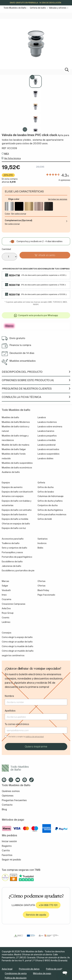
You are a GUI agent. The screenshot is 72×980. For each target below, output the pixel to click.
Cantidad (6, 249)
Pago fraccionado (46, 595)
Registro (7, 846)
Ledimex (6, 622)
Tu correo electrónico (17, 724)
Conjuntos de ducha (48, 506)
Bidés (40, 548)
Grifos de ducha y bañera (50, 501)
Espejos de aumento (12, 488)
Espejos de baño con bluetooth (17, 492)
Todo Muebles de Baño (15, 8)
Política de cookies (55, 969)
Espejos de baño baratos (14, 515)
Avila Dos (6, 609)
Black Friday (43, 590)
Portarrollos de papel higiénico (17, 557)
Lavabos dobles (45, 459)
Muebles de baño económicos (17, 468)
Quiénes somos (11, 791)
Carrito (6, 851)
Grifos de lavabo (46, 492)
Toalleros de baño (11, 544)
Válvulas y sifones (58, 8)
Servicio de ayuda (36, 915)
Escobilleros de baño (12, 562)
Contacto (7, 805)
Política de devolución (16, 978)
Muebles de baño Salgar (14, 450)
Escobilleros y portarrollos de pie (18, 571)
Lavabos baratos (46, 431)
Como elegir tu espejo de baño (17, 638)
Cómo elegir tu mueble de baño (18, 647)
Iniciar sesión (9, 842)
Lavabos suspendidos (49, 454)
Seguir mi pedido (11, 860)
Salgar (5, 586)
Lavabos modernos (47, 422)
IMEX (7, 154)
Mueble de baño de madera (16, 445)
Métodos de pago (42, 974)
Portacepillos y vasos (12, 553)
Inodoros (42, 544)
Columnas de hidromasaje (51, 497)
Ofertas (42, 586)
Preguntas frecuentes (14, 801)
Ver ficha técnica (12, 159)
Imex (4, 595)
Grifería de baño (38, 8)
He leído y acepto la (26, 737)
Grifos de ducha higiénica (50, 510)
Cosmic (6, 618)
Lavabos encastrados (48, 450)
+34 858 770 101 (48, 905)
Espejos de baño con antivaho (17, 510)
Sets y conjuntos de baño (14, 548)
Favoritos (7, 855)
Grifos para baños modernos (52, 515)
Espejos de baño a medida (15, 519)
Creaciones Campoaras (14, 604)
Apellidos (10, 711)
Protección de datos (29, 969)
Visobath (6, 590)
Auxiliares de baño (11, 472)
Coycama (6, 600)
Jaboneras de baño (11, 566)
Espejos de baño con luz (14, 528)
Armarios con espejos (13, 497)
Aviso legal (7, 969)
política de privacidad (35, 737)
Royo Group (8, 613)
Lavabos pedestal (47, 445)
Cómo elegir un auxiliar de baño (17, 642)
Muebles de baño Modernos (16, 422)
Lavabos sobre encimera (50, 427)
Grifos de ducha (46, 488)
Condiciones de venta (16, 974)
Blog (4, 810)
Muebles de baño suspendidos (17, 463)
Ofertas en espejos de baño (16, 524)
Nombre (9, 696)
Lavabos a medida (47, 440)
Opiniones (8, 796)
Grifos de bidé (45, 519)
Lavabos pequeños (47, 436)
